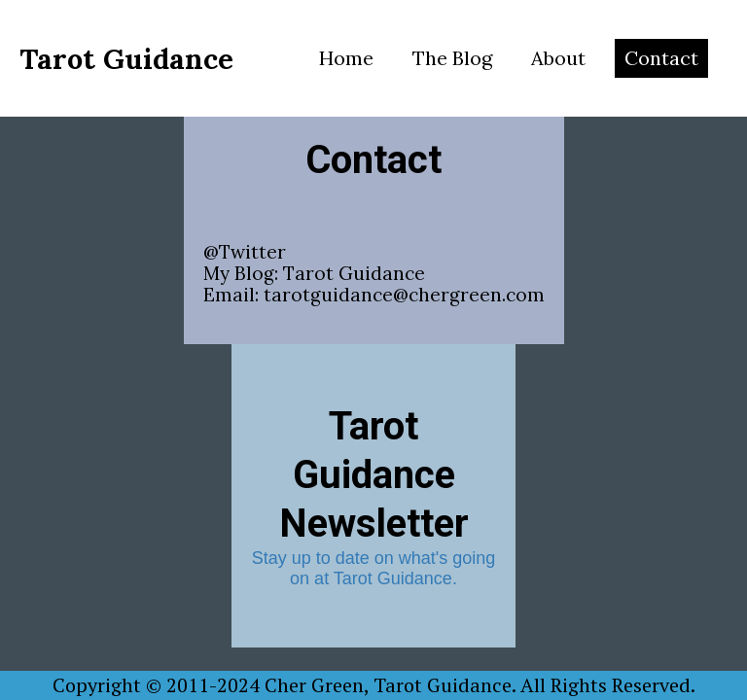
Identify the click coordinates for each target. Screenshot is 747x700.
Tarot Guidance (354, 273)
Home (346, 58)
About (558, 58)
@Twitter (245, 252)
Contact (661, 58)
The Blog (452, 58)
